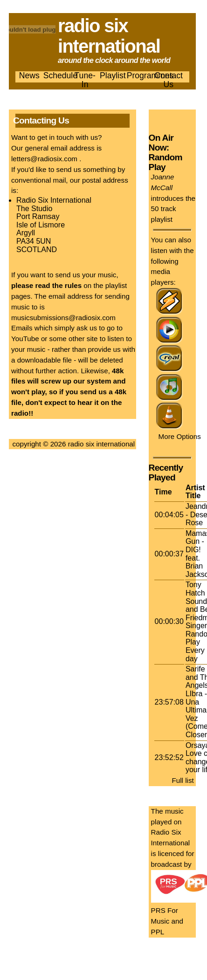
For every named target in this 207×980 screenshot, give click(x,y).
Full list (183, 780)
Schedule (60, 75)
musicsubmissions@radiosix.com (63, 318)
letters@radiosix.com (44, 159)
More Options (180, 436)
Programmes (150, 75)
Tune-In (85, 80)
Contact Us (169, 80)
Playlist (113, 75)
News (29, 75)
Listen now (167, 121)
